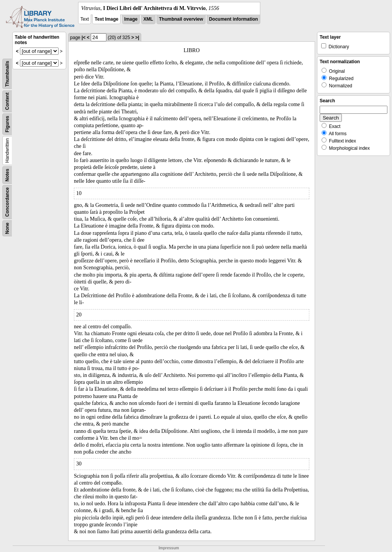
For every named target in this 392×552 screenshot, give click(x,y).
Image (131, 19)
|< (83, 38)
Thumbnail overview (181, 19)
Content (7, 101)
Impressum (169, 548)
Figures (7, 124)
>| (137, 38)
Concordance (7, 202)
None (7, 228)
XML (148, 19)
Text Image (106, 19)
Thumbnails (7, 74)
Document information (234, 19)
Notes (7, 175)
